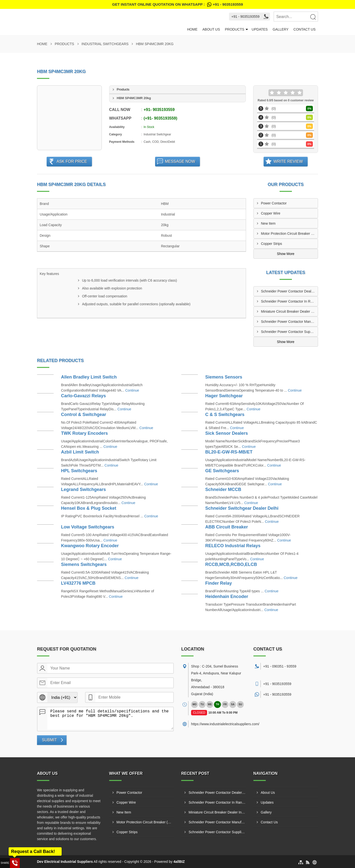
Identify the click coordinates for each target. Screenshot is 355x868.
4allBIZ (179, 862)
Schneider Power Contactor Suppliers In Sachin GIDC (290, 332)
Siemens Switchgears (84, 564)
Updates (260, 29)
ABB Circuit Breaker (227, 527)
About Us (211, 29)
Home (192, 29)
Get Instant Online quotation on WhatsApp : (177, 4)
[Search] (313, 17)
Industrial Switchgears (105, 44)
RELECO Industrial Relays (233, 546)
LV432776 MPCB (78, 583)
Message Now (180, 161)
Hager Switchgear (224, 396)
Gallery (281, 29)
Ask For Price (72, 161)
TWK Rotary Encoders (85, 433)
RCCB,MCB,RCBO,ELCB (231, 564)
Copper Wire (271, 213)
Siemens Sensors (224, 377)
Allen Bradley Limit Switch (89, 377)
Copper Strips (272, 244)
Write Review (288, 161)
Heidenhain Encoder (227, 597)
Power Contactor (274, 203)
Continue (132, 390)
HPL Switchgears (79, 471)
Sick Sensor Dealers (227, 433)
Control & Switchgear (84, 415)
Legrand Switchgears (84, 489)
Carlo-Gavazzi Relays (84, 396)
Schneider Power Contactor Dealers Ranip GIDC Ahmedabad (290, 291)
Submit (49, 740)
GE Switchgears (222, 471)
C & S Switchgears (225, 415)
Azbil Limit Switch (80, 452)
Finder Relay (219, 583)
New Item (268, 223)
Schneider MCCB (223, 489)
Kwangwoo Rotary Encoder (90, 546)
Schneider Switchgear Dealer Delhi (242, 508)
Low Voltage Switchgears (88, 527)
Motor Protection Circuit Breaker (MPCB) (290, 234)
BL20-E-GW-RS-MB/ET (229, 452)
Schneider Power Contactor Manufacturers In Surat (290, 322)
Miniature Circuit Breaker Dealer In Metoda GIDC (290, 311)
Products (235, 29)
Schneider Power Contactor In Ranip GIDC (290, 301)
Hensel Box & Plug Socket (89, 508)
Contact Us (304, 29)
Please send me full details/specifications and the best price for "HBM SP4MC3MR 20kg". (110, 718)
